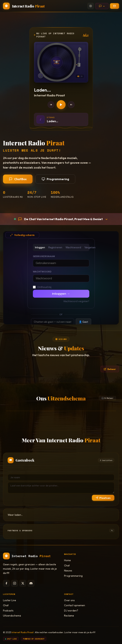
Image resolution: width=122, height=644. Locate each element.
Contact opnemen (75, 605)
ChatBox (18, 179)
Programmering (55, 179)
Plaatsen (103, 503)
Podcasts (8, 611)
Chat (67, 566)
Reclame (69, 616)
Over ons (69, 600)
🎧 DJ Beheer (107, 403)
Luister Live (10, 600)
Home (67, 560)
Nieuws (68, 571)
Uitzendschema (12, 616)
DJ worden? (71, 611)
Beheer (110, 374)
